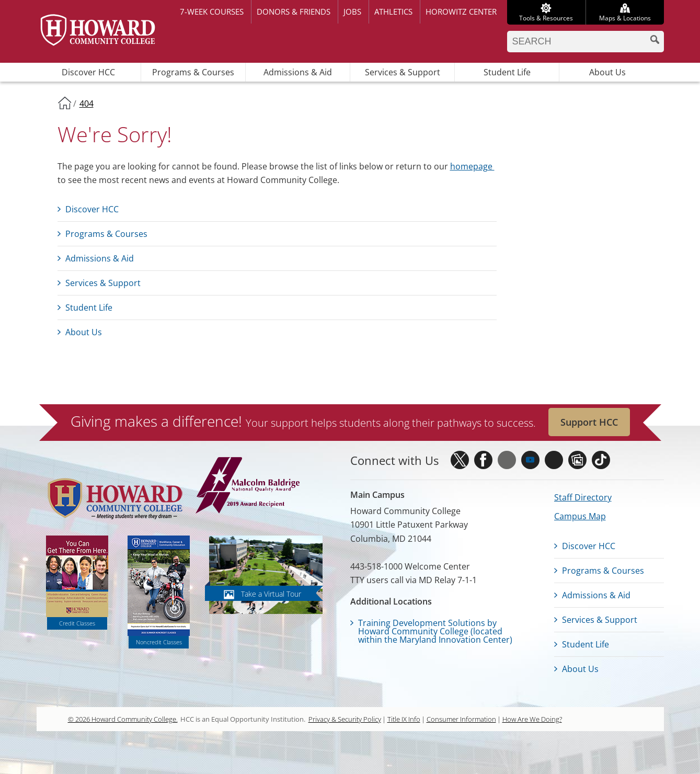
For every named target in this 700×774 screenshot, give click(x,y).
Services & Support (403, 72)
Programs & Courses (193, 72)
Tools (546, 18)
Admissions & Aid (298, 72)
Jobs (352, 12)
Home (64, 103)
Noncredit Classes (159, 642)
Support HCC (589, 422)
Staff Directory (583, 497)
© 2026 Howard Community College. (123, 719)
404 (87, 104)
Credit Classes (77, 623)
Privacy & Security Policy (345, 719)
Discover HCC (88, 72)
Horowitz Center (461, 12)
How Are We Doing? (532, 719)
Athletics (393, 12)
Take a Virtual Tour (271, 594)
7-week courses (212, 12)
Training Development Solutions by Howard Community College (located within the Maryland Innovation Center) (435, 631)
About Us (607, 72)
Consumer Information (461, 719)
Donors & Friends (294, 12)
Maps (625, 18)
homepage (472, 166)
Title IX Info (404, 719)
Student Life (507, 72)
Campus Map (580, 516)
